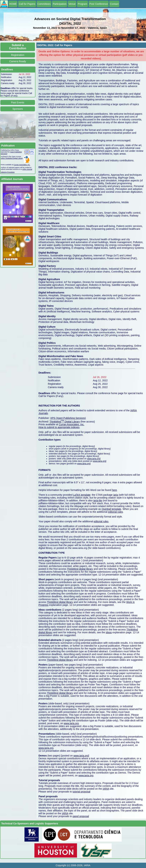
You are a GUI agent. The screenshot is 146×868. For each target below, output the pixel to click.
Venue (72, 4)
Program (82, 4)
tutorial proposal (81, 792)
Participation (60, 4)
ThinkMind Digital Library (65, 422)
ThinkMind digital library (80, 569)
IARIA (106, 789)
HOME (13, 4)
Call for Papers (27, 4)
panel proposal (81, 816)
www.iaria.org (93, 459)
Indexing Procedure (8, 172)
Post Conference (99, 4)
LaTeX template (82, 495)
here (114, 490)
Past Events (18, 102)
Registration (18, 55)
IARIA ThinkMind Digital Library (12, 158)
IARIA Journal (27, 169)
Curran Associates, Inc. (22, 165)
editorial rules (115, 512)
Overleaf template (111, 509)
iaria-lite (98, 500)
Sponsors (18, 109)
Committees (44, 4)
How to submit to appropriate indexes (59, 427)
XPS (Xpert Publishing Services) (68, 418)
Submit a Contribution (18, 47)
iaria (116, 495)
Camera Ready (18, 61)
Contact (114, 4)
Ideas (109, 632)
